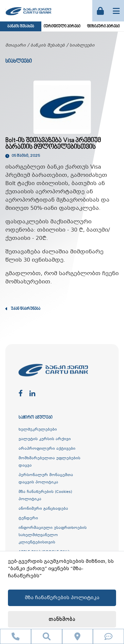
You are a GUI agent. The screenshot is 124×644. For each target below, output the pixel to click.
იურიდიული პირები (62, 27)
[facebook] (21, 394)
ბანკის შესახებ (21, 27)
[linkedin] (32, 394)
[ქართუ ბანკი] (28, 16)
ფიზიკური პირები (103, 27)
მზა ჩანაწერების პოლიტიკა (62, 598)
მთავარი (16, 46)
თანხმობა (62, 619)
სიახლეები (82, 46)
